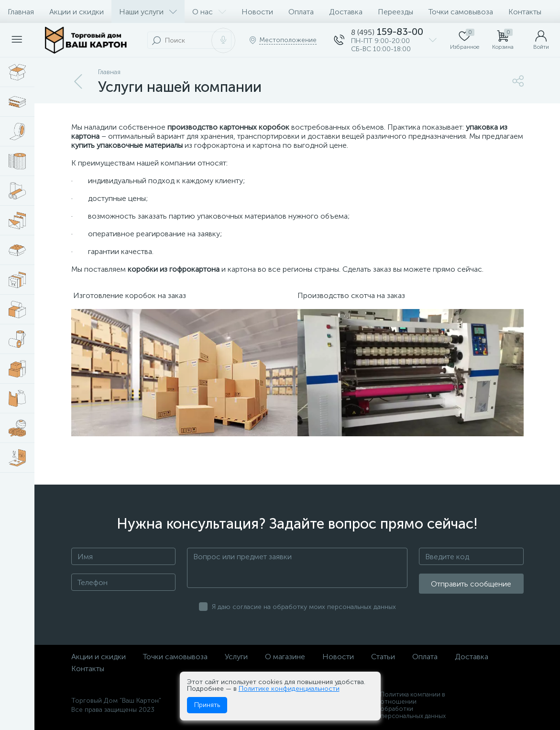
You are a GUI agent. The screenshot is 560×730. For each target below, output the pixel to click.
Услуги (236, 657)
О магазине (285, 657)
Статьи (383, 657)
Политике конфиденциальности (289, 689)
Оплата (301, 12)
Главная (21, 12)
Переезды (395, 12)
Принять (207, 705)
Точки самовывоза (461, 12)
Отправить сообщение (471, 584)
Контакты (525, 12)
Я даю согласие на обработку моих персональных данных (304, 607)
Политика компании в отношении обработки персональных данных (413, 705)
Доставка (346, 12)
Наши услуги (148, 12)
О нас (209, 12)
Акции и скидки (77, 12)
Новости (257, 12)
